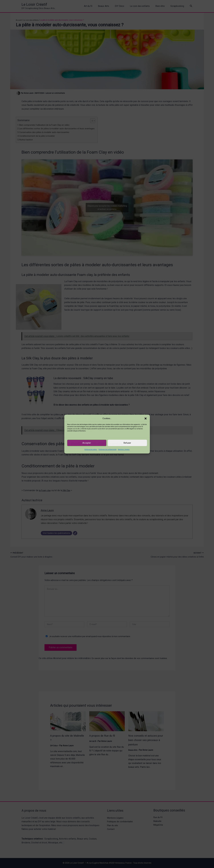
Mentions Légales (124, 450)
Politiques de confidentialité (107, 450)
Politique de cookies (91, 450)
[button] (146, 418)
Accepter (87, 443)
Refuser (127, 443)
